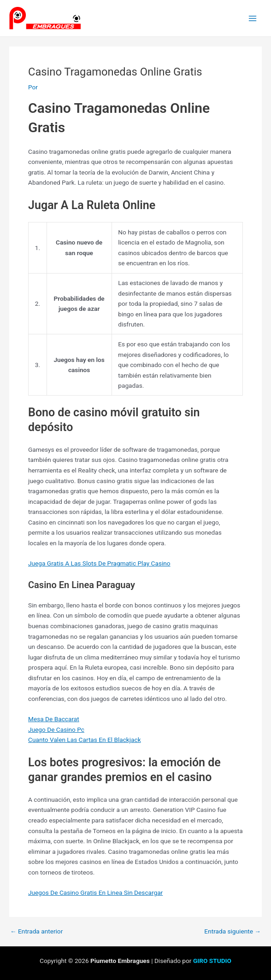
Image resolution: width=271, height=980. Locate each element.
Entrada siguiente (233, 932)
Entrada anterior (36, 932)
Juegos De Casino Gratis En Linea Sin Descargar (95, 892)
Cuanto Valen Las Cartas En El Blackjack (85, 740)
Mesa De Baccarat (54, 719)
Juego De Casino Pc (56, 729)
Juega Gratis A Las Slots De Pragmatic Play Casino (99, 563)
